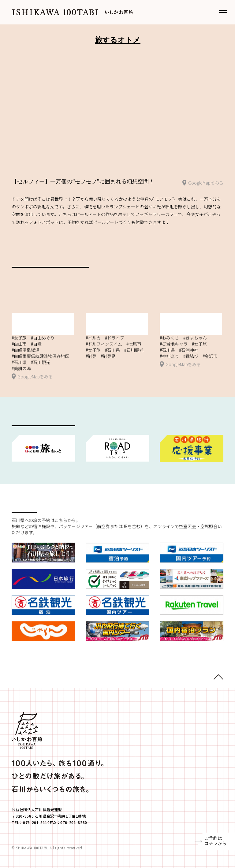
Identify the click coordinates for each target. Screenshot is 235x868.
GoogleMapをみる (203, 183)
